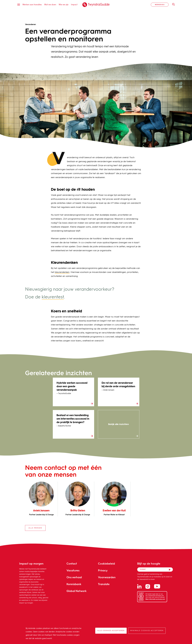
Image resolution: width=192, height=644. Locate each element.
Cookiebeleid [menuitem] (106, 563)
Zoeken (172, 4)
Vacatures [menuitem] (73, 570)
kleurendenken (62, 272)
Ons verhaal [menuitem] (74, 577)
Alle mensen (35, 528)
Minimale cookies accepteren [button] (147, 631)
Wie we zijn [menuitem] (64, 4)
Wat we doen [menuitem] (50, 4)
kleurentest (53, 297)
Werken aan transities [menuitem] (32, 4)
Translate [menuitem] (104, 584)
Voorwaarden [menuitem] (107, 577)
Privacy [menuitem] (103, 570)
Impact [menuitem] (74, 4)
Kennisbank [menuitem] (74, 584)
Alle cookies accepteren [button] (111, 631)
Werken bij (160, 5)
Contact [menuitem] (72, 563)
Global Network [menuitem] (77, 591)
